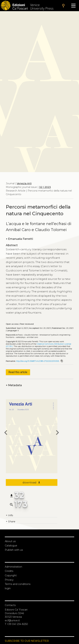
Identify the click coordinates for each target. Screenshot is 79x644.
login (8, 588)
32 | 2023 (45, 187)
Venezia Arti (24, 183)
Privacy (9, 580)
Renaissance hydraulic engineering (55, 335)
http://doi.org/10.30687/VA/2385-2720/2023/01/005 (38, 361)
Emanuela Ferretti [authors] (19, 239)
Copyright (11, 575)
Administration (13, 567)
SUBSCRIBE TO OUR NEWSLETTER (27, 641)
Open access (12, 324)
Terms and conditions (18, 584)
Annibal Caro (32, 337)
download (32, 482)
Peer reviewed (27, 324)
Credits (9, 571)
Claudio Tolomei (31, 335)
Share (11, 522)
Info (9, 515)
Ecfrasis (19, 335)
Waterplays (21, 337)
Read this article (18, 372)
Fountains (10, 337)
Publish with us (14, 550)
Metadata (14, 385)
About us (10, 541)
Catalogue (11, 546)
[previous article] (6, 433)
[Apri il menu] (73, 6)
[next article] (57, 433)
